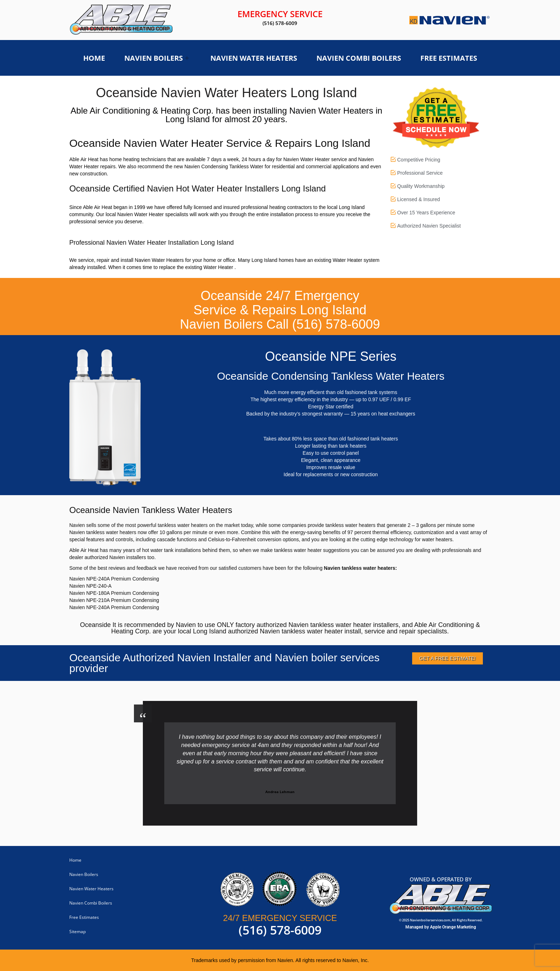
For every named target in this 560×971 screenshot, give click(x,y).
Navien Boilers (157, 58)
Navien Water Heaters (254, 58)
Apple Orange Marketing (453, 927)
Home (94, 58)
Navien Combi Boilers (359, 58)
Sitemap (77, 932)
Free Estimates (449, 58)
